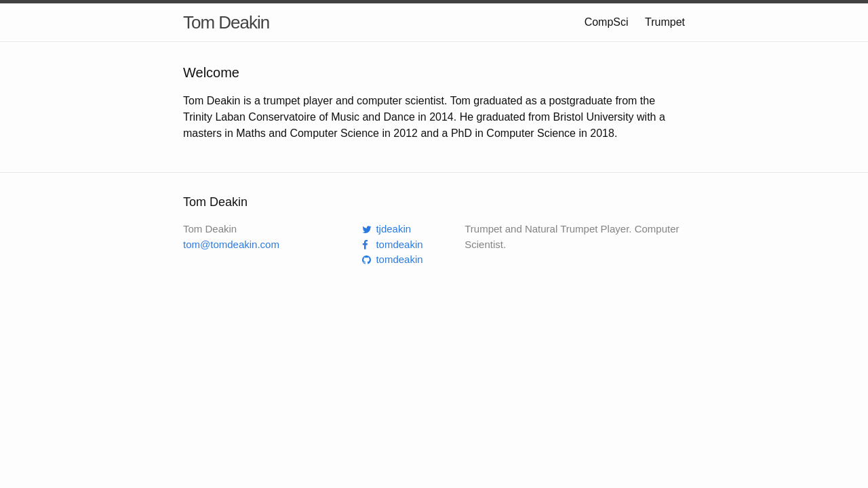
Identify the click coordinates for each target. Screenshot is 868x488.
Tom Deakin (226, 22)
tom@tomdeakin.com (231, 244)
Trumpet (665, 22)
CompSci (608, 22)
